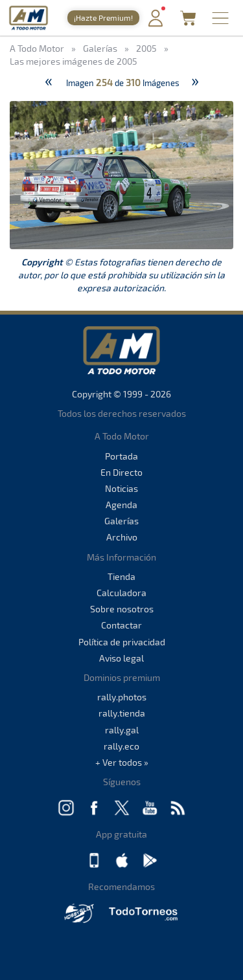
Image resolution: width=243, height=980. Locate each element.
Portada (121, 456)
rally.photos (122, 697)
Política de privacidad (122, 642)
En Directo (121, 472)
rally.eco (121, 746)
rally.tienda (122, 713)
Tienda (121, 576)
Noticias (121, 488)
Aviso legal (121, 658)
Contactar (121, 625)
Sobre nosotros (122, 609)
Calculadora (121, 593)
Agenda (121, 505)
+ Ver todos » (122, 762)
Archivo (122, 537)
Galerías (121, 521)
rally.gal (122, 730)
